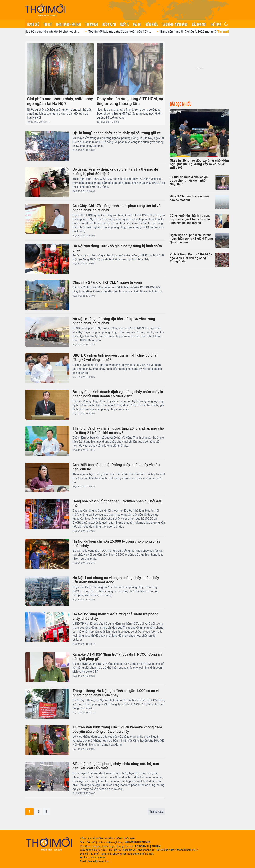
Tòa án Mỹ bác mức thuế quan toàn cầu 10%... (139, 32)
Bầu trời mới (199, 24)
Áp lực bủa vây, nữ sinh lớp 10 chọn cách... (69, 32)
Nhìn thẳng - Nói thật (69, 24)
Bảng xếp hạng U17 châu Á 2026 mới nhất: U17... (212, 32)
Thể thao (216, 24)
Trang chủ (33, 24)
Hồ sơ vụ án (109, 24)
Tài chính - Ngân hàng (175, 24)
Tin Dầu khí (92, 24)
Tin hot (48, 24)
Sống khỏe (152, 24)
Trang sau (156, 811)
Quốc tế (125, 24)
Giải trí (137, 24)
